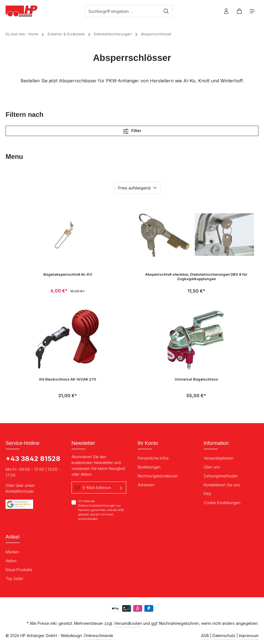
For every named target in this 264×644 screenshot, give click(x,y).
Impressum (249, 636)
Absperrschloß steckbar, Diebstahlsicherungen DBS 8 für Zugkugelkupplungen (196, 277)
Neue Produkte (19, 570)
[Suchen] (166, 11)
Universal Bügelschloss (196, 379)
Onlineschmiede (98, 636)
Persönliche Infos (153, 458)
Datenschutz (224, 636)
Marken (12, 552)
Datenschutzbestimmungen (97, 506)
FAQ (207, 494)
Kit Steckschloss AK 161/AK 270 (68, 379)
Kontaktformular (20, 491)
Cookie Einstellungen (222, 503)
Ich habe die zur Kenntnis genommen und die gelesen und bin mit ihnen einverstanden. (101, 510)
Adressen (146, 485)
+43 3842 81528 (33, 459)
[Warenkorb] (239, 11)
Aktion (11, 561)
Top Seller (14, 578)
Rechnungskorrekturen (158, 476)
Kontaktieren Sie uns (222, 485)
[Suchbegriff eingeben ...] (122, 11)
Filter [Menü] (132, 131)
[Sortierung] (138, 188)
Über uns (212, 467)
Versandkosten (128, 623)
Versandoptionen (219, 458)
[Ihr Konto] (226, 11)
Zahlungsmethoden (221, 476)
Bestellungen (149, 467)
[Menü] (252, 11)
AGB (121, 510)
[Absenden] (121, 488)
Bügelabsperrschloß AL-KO (68, 274)
